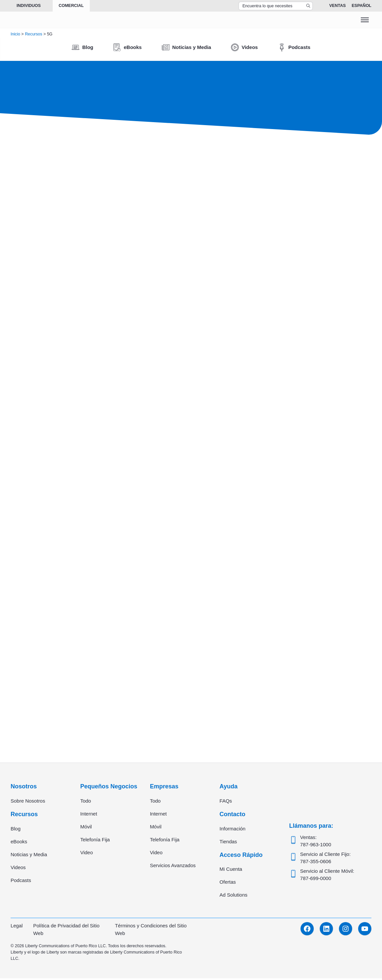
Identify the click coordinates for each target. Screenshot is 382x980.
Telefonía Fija (95, 841)
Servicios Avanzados (173, 867)
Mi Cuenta (231, 871)
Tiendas (228, 843)
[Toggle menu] (365, 20)
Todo (86, 802)
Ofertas (228, 884)
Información (233, 830)
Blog (16, 830)
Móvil (86, 828)
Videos (18, 869)
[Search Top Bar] (276, 6)
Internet (89, 815)
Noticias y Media (29, 856)
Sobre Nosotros (28, 802)
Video (86, 854)
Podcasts (21, 882)
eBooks (19, 843)
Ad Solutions (234, 897)
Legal (17, 928)
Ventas (338, 6)
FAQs (226, 802)
